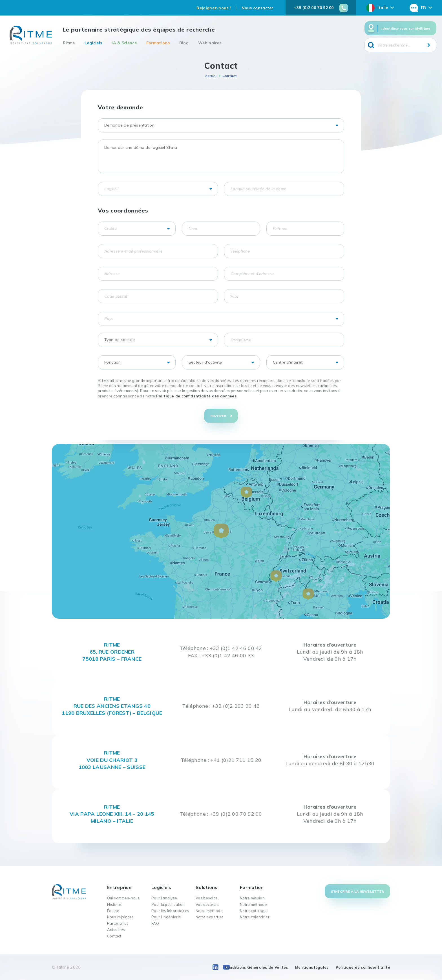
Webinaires (210, 43)
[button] (221, 531)
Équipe (113, 911)
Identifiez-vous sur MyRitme (406, 28)
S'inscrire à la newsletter (357, 891)
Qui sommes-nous (123, 898)
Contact (114, 936)
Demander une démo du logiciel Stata (221, 156)
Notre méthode (209, 911)
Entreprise (119, 887)
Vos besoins (207, 898)
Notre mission (252, 898)
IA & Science (124, 43)
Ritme (69, 43)
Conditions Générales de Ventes (257, 967)
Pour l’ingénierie (166, 917)
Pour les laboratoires (170, 911)
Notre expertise (210, 917)
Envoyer (218, 416)
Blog (184, 43)
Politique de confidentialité (363, 967)
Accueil (211, 76)
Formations (158, 43)
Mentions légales (312, 967)
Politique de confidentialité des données (196, 396)
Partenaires (118, 923)
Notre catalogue (254, 911)
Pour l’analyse (164, 898)
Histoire (114, 904)
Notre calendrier (255, 917)
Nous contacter (258, 8)
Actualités (116, 930)
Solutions (207, 887)
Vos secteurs (207, 904)
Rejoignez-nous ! (214, 8)
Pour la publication (168, 904)
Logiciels (93, 43)
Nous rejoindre (120, 917)
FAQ (155, 923)
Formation (252, 887)
